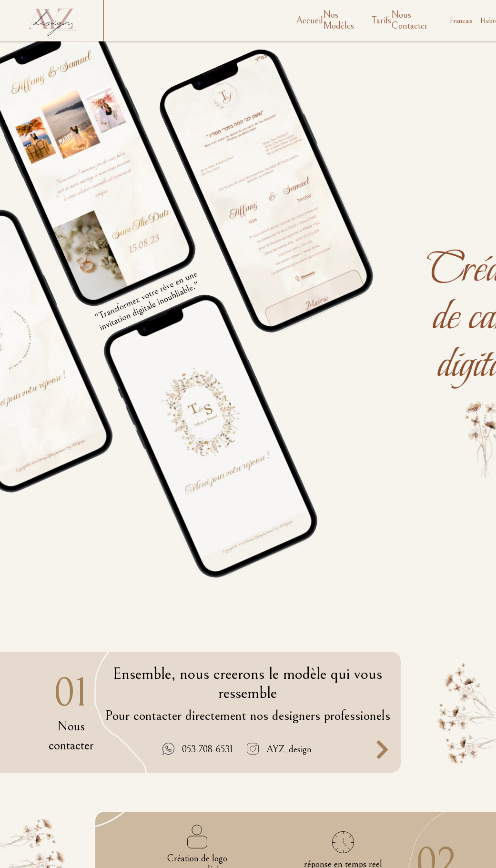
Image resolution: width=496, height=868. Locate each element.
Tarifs (381, 21)
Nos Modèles (339, 20)
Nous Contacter (410, 20)
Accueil (309, 21)
